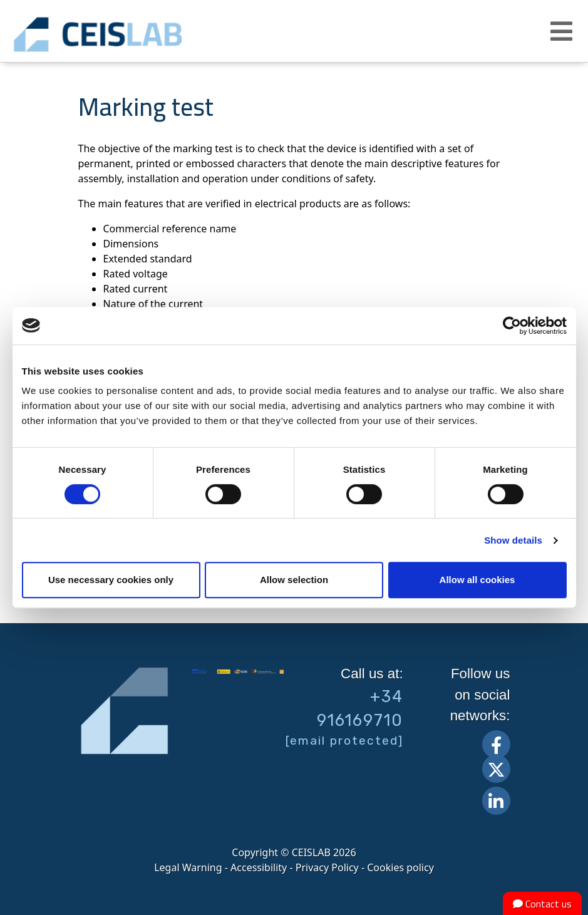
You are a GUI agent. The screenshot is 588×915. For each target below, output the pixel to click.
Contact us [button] (542, 904)
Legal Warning (188, 867)
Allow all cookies (477, 580)
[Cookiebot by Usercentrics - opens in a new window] (512, 326)
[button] (563, 31)
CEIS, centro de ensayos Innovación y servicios (138, 34)
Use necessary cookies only (111, 580)
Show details (513, 540)
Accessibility (259, 867)
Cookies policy (400, 867)
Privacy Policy (327, 867)
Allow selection (294, 580)
